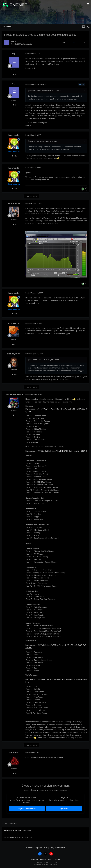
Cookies (57, 859)
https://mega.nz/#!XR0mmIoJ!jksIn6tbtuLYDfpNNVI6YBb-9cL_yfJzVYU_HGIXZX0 (56, 451)
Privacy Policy (46, 859)
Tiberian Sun (28, 44)
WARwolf (14, 753)
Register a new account (27, 809)
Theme (35, 859)
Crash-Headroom (14, 394)
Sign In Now (64, 809)
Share (64, 43)
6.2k (14, 156)
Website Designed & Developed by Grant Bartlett (45, 848)
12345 (54, 91)
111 (14, 344)
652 (14, 374)
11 (14, 224)
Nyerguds (14, 135)
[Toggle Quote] (29, 91)
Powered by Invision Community (45, 864)
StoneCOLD (14, 204)
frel (15, 41)
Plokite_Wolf (14, 354)
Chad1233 (14, 323)
